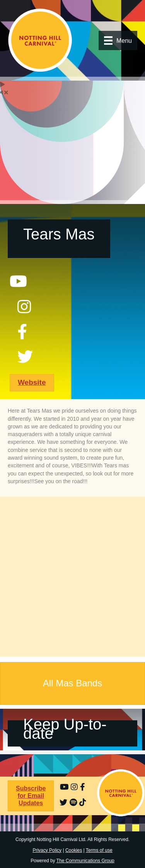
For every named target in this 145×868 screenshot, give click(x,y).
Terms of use (99, 850)
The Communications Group (85, 861)
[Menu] (118, 40)
